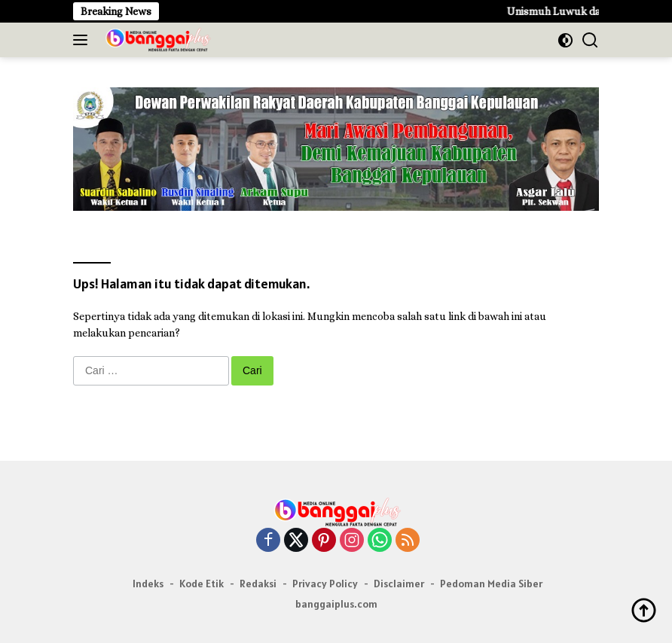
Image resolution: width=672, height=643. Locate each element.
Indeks (148, 584)
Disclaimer (399, 584)
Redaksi (258, 584)
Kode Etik (202, 584)
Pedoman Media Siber (491, 584)
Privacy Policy (325, 584)
